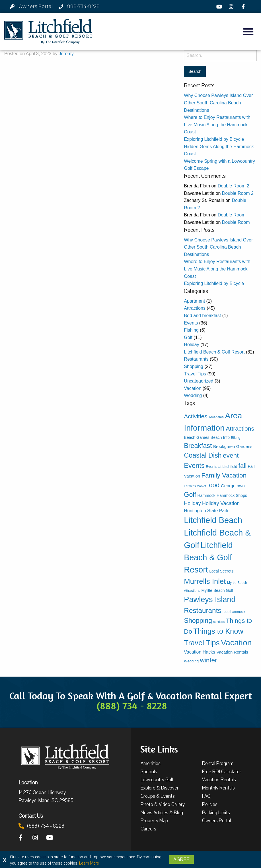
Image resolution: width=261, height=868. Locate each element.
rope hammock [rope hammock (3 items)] (234, 612)
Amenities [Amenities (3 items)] (216, 417)
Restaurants (196, 359)
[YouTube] (220, 7)
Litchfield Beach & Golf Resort (214, 352)
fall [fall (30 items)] (242, 466)
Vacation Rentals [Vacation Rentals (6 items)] (232, 652)
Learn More (89, 863)
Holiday (191, 345)
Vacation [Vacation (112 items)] (236, 642)
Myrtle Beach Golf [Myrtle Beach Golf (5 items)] (217, 590)
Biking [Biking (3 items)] (236, 438)
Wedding (193, 395)
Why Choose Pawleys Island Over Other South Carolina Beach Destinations (218, 103)
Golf (188, 337)
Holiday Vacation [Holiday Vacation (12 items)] (221, 503)
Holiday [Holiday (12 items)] (192, 503)
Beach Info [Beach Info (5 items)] (220, 437)
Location (28, 782)
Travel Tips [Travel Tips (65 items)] (202, 643)
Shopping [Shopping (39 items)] (198, 621)
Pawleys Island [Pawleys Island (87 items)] (210, 599)
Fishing (191, 330)
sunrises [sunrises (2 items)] (219, 622)
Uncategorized (199, 381)
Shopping (194, 366)
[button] (248, 32)
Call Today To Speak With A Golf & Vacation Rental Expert (131, 701)
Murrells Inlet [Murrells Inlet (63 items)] (205, 581)
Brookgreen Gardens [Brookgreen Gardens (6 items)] (233, 447)
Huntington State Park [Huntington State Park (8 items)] (206, 511)
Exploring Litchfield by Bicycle (214, 139)
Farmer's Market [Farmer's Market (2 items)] (195, 486)
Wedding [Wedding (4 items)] (191, 661)
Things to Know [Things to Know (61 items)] (218, 631)
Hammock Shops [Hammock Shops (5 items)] (232, 495)
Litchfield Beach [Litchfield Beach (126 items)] (213, 520)
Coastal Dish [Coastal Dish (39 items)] (203, 455)
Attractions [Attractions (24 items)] (240, 428)
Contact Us (31, 816)
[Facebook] (244, 7)
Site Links (159, 749)
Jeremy (66, 54)
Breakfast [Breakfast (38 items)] (198, 446)
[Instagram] (232, 7)
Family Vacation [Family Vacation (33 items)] (224, 475)
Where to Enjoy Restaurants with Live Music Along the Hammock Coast (217, 125)
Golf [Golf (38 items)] (190, 495)
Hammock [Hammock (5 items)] (206, 495)
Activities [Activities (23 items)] (196, 416)
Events (191, 323)
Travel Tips (195, 374)
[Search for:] (220, 56)
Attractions (195, 308)
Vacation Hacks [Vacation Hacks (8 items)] (200, 652)
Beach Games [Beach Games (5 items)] (197, 437)
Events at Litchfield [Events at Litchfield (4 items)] (221, 467)
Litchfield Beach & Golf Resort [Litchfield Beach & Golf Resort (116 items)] (208, 557)
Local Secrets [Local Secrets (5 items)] (221, 571)
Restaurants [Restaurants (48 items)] (203, 610)
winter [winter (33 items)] (208, 660)
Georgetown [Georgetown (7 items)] (233, 486)
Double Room (232, 215)
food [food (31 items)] (213, 485)
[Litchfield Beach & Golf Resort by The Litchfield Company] (48, 32)
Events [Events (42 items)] (194, 466)
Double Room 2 (234, 186)
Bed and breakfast (202, 316)
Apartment (194, 301)
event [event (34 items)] (231, 455)
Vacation (193, 388)
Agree (181, 859)
